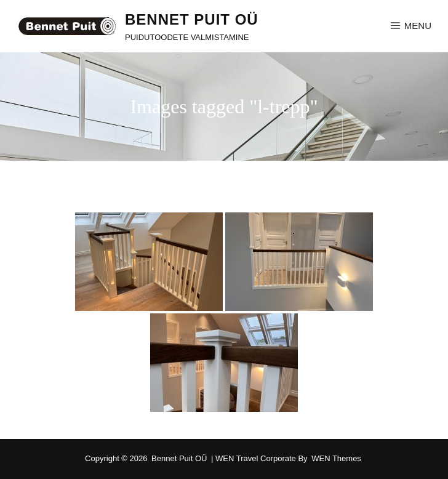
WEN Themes (336, 458)
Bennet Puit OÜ (192, 19)
